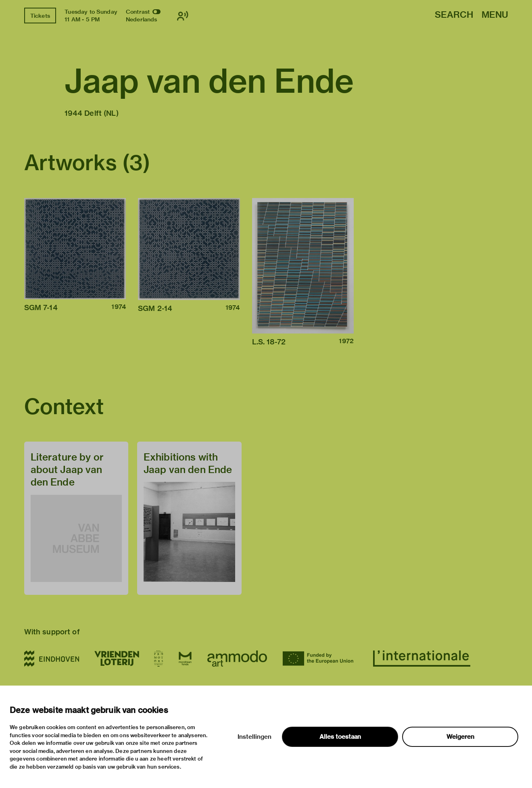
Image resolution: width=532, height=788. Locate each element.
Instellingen (255, 737)
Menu (495, 15)
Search (454, 15)
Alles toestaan (340, 737)
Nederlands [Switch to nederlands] (142, 19)
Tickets (40, 16)
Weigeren (460, 737)
